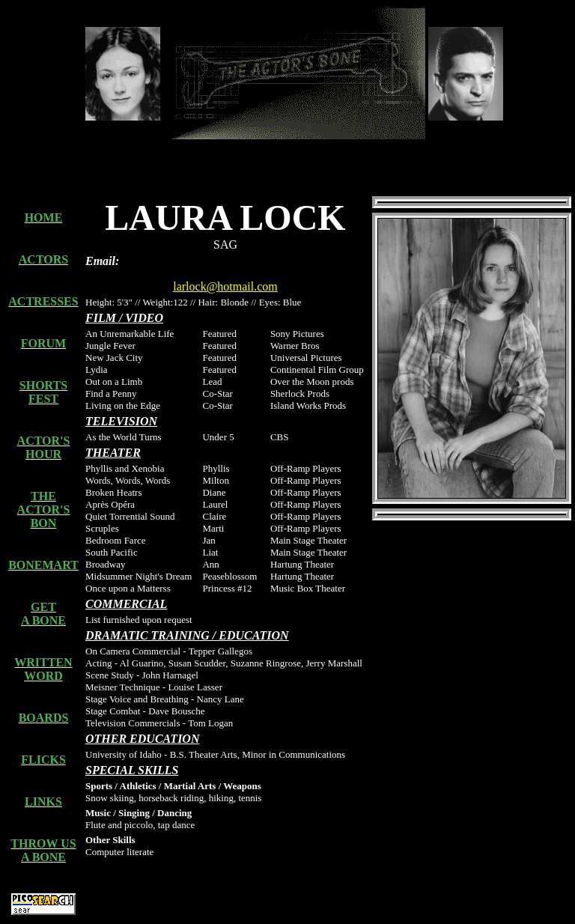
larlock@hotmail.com (225, 286)
